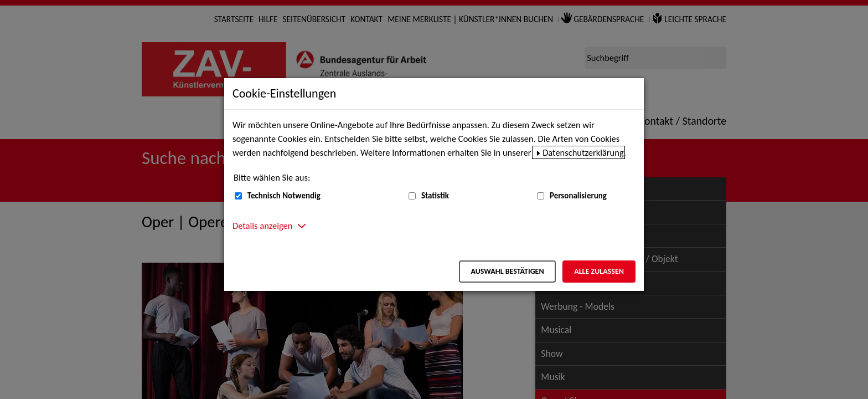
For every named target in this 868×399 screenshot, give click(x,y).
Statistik (435, 196)
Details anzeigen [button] (262, 226)
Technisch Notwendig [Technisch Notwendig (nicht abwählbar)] (284, 196)
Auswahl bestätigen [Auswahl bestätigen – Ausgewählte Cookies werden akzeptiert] (507, 271)
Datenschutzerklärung (583, 152)
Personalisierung (578, 196)
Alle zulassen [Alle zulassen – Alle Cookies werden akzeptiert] (599, 271)
